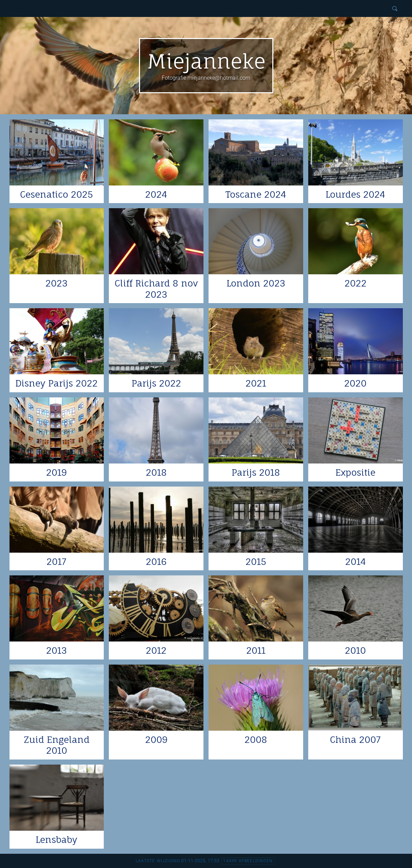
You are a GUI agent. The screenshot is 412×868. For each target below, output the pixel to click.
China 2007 (355, 739)
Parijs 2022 (156, 383)
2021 (256, 383)
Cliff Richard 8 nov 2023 (156, 289)
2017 (56, 561)
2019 (56, 472)
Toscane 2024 (256, 194)
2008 (256, 739)
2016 (156, 561)
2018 (156, 472)
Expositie (355, 472)
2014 (356, 561)
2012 (156, 650)
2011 (256, 650)
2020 (355, 383)
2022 (356, 283)
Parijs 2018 (256, 472)
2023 (56, 283)
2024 (156, 194)
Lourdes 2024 (355, 194)
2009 (156, 739)
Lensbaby (56, 840)
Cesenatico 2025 (56, 194)
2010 (355, 650)
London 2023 (256, 283)
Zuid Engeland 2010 (57, 745)
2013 (56, 650)
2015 (256, 561)
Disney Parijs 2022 (56, 383)
